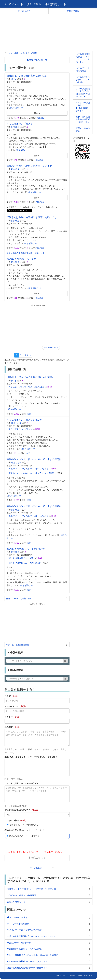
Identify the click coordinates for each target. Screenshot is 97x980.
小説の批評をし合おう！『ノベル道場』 (83, 80)
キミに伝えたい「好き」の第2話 (24, 420)
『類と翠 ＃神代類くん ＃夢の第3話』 (25, 563)
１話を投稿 (24, 11)
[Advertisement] (48, 32)
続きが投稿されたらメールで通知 (23, 836)
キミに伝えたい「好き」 (20, 124)
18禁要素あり (31, 825)
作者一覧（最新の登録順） (18, 645)
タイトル (9, 717)
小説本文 (9, 727)
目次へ (37, 113)
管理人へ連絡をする (83, 130)
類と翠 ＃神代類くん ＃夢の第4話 (26, 549)
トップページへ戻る (18, 917)
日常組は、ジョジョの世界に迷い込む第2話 (30, 377)
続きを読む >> (16, 108)
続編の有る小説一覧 (37, 60)
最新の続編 (73, 11)
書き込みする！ (37, 858)
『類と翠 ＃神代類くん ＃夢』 (21, 558)
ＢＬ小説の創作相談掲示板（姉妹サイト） (27, 253)
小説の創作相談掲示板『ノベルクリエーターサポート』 (83, 58)
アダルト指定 (13, 820)
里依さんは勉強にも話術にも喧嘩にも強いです (32, 217)
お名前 (8, 696)
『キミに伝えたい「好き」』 (20, 429)
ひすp (14, 79)
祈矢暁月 (15, 127)
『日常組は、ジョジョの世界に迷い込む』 (26, 387)
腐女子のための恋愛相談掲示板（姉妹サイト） (83, 119)
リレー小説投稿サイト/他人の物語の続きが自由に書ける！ (83, 92)
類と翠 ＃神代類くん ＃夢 (21, 259)
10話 (29, 414)
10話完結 (40, 118)
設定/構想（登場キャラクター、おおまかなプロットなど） (31, 757)
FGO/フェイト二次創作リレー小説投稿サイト (35, 4)
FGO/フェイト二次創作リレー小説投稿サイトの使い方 (31, 889)
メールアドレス (12, 706)
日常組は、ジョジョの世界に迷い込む (27, 76)
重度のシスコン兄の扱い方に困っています (29, 166)
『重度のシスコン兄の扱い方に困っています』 (28, 469)
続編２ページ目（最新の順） (19, 598)
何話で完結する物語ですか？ (18, 810)
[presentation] (24, 845)
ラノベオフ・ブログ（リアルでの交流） (25, 930)
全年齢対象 (13, 825)
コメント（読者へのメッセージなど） (22, 783)
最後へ (28, 355)
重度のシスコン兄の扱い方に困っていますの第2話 (34, 506)
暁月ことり (16, 423)
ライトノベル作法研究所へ (19, 924)
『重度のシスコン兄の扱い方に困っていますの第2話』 (31, 473)
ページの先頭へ (37, 868)
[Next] (51, 347)
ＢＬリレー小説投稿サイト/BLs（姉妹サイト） (83, 106)
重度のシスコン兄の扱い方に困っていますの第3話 (34, 459)
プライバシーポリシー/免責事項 (21, 895)
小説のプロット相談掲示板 (83, 69)
